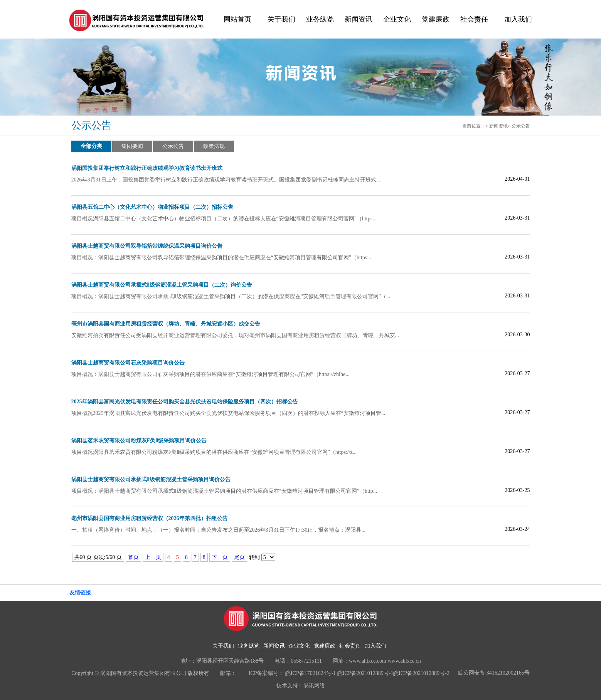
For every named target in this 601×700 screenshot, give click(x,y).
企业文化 (397, 19)
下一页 (220, 557)
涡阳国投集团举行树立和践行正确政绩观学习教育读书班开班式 (147, 168)
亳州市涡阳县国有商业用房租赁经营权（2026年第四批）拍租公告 (150, 518)
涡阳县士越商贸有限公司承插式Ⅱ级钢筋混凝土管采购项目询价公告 (151, 479)
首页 (133, 557)
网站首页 (237, 19)
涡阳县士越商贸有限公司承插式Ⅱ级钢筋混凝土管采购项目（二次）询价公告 (162, 285)
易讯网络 (314, 686)
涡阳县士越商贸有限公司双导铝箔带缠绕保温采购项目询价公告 (147, 246)
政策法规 (214, 146)
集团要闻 (132, 146)
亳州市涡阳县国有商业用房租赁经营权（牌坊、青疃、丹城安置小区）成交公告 (166, 324)
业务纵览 (320, 19)
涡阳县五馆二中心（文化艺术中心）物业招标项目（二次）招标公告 (152, 207)
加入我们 (518, 19)
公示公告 (521, 126)
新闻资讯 (359, 19)
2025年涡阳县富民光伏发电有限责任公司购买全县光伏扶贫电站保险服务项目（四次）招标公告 (185, 402)
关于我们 (281, 19)
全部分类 (91, 146)
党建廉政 (436, 19)
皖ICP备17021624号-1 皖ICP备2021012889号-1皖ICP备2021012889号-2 (367, 673)
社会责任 (474, 19)
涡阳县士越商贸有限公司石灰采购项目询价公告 (128, 363)
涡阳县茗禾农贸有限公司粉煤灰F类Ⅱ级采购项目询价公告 (139, 441)
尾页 (239, 557)
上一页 (153, 557)
